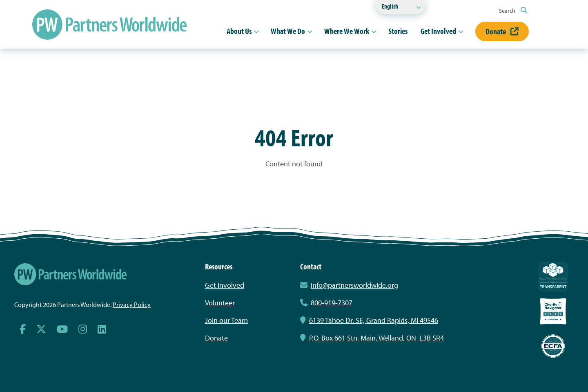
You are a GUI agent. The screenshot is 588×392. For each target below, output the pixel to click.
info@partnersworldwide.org (354, 285)
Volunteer (220, 303)
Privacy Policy (132, 305)
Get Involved (438, 31)
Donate (502, 31)
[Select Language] (401, 7)
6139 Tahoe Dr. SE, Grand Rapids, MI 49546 (369, 320)
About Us (239, 31)
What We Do (288, 31)
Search (513, 11)
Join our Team (226, 320)
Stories (398, 31)
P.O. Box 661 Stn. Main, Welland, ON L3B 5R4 (372, 338)
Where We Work (347, 31)
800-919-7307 (326, 303)
